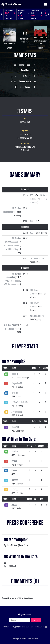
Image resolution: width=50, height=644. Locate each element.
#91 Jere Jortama (37, 316)
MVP (29, 134)
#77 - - (33, 195)
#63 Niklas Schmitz (12, 245)
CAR (28, 122)
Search (36, 620)
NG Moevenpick (10, 43)
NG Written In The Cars (40, 42)
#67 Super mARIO (37, 258)
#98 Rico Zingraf (13, 249)
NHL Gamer (12, 4)
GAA (46, 421)
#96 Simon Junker (13, 281)
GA (40, 421)
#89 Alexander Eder (12, 284)
